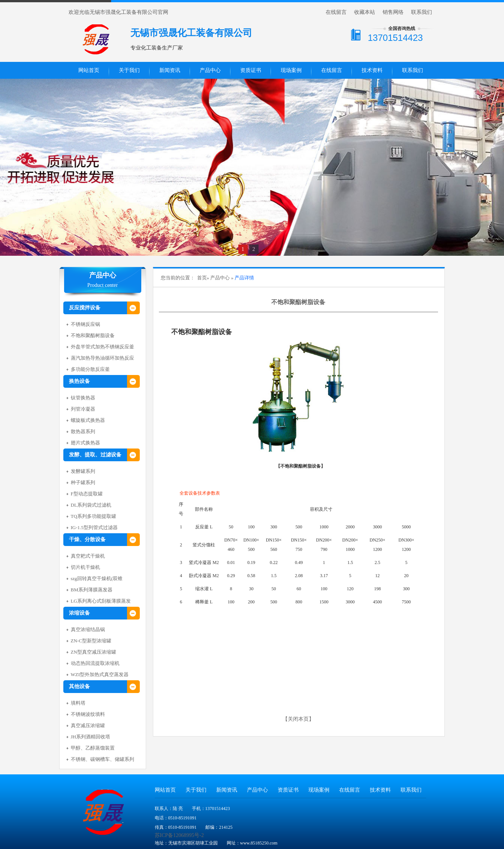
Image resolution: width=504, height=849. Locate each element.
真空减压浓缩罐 (88, 725)
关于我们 (129, 70)
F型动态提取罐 (87, 494)
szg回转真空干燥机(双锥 (97, 578)
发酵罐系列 (83, 471)
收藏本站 (365, 12)
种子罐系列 (83, 482)
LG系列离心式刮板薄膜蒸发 (101, 601)
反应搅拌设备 (85, 308)
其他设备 (79, 686)
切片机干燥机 (85, 567)
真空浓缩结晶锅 (88, 629)
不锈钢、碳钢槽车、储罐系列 (102, 759)
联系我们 (422, 12)
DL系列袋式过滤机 (91, 505)
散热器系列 (83, 431)
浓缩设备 (79, 613)
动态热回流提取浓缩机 (95, 663)
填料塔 (78, 703)
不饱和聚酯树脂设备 (93, 335)
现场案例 (291, 70)
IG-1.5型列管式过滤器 (94, 527)
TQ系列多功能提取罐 (93, 516)
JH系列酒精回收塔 (90, 737)
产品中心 (210, 70)
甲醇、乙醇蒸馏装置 (93, 748)
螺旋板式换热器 (88, 420)
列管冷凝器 (83, 409)
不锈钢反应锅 (85, 324)
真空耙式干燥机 (88, 556)
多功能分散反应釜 (90, 369)
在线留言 (336, 12)
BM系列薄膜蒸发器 (92, 590)
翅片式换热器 (85, 443)
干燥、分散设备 (87, 539)
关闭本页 (298, 719)
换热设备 (79, 381)
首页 (202, 278)
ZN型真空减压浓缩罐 (93, 652)
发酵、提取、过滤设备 (95, 455)
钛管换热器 (83, 398)
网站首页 (89, 70)
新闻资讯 (170, 70)
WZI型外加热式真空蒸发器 (100, 674)
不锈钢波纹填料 (88, 714)
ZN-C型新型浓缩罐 (91, 641)
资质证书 (251, 70)
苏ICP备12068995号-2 (179, 835)
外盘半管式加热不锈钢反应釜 (102, 347)
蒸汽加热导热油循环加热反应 (102, 358)
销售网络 (393, 12)
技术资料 (372, 70)
